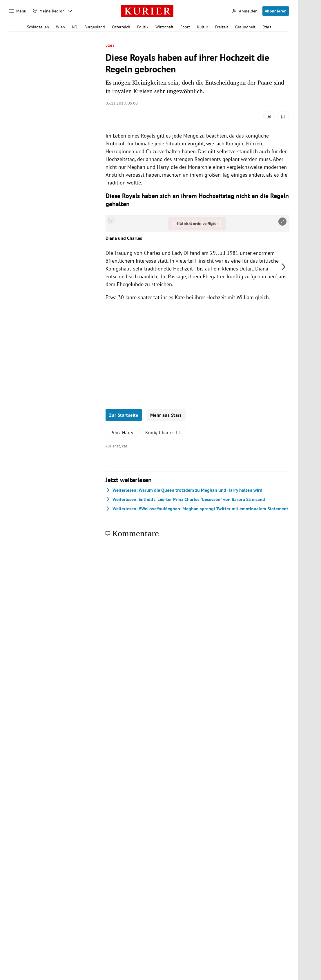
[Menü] (18, 11)
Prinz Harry (122, 432)
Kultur (203, 27)
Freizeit (222, 27)
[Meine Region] (49, 11)
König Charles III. (164, 432)
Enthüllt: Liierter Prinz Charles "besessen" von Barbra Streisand (185, 499)
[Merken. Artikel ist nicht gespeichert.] (283, 117)
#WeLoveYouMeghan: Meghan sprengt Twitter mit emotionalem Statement (197, 509)
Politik (143, 27)
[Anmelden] (245, 11)
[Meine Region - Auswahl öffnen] (70, 11)
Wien (60, 27)
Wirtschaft (164, 27)
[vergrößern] (282, 222)
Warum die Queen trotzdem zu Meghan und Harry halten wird (184, 490)
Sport (185, 27)
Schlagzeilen (38, 27)
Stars (267, 27)
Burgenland (95, 27)
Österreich (121, 27)
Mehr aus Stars (166, 415)
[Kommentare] (269, 117)
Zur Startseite (124, 415)
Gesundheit (245, 27)
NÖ (75, 27)
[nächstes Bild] (284, 267)
